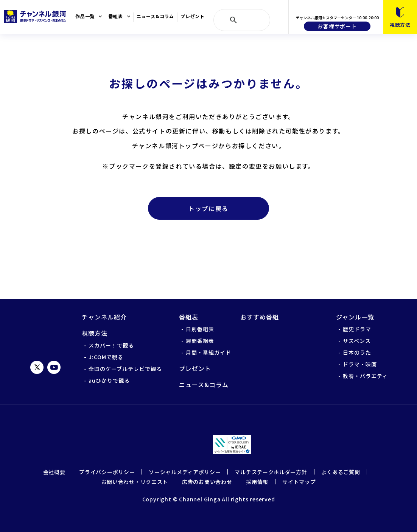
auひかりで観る (109, 380)
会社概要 (54, 472)
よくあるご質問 (341, 472)
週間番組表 (200, 341)
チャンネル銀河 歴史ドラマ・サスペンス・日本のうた (36, 16)
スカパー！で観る (111, 345)
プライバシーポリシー (107, 472)
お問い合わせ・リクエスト (135, 482)
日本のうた (357, 352)
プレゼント (193, 16)
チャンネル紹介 (104, 317)
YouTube (54, 367)
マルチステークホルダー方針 (271, 472)
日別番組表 (200, 329)
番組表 (115, 16)
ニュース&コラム (155, 16)
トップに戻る (208, 208)
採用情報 (257, 482)
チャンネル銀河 (46, 330)
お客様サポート (337, 26)
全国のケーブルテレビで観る (125, 369)
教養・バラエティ (365, 376)
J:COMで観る (106, 357)
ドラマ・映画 (360, 364)
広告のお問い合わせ (207, 482)
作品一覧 (85, 16)
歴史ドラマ (357, 329)
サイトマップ (299, 482)
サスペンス (357, 341)
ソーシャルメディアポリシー (185, 472)
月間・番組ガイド (208, 352)
